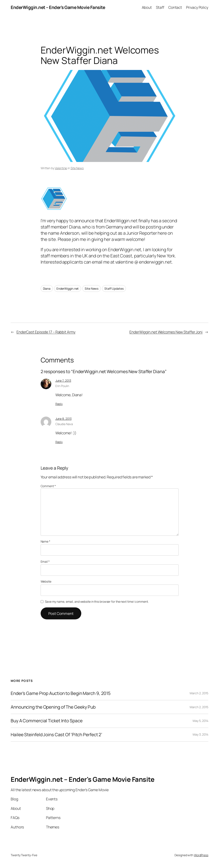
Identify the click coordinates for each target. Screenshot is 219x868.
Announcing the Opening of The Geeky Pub (53, 707)
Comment (48, 486)
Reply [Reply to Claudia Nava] (59, 442)
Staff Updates (114, 289)
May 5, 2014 (201, 721)
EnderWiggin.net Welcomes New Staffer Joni (166, 332)
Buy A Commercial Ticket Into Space (47, 721)
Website (46, 581)
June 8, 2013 (64, 419)
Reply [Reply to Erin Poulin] (59, 404)
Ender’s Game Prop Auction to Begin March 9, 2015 (61, 693)
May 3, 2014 (201, 734)
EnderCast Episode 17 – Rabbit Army (46, 332)
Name (45, 541)
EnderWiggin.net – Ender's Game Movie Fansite (58, 7)
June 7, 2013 (63, 381)
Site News (77, 168)
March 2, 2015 (199, 693)
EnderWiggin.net (68, 289)
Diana (47, 289)
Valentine (61, 168)
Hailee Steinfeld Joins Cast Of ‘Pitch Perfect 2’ (56, 735)
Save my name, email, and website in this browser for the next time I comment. (97, 602)
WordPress (201, 855)
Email (45, 562)
